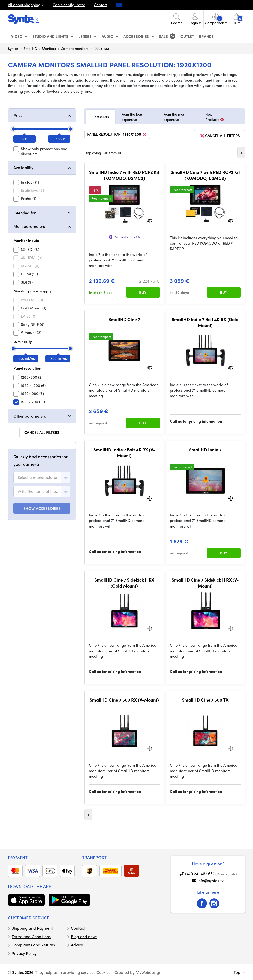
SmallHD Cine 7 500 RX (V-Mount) (124, 700)
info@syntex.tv (211, 881)
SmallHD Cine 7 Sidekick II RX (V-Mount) (205, 583)
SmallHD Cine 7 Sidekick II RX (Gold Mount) (124, 583)
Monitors (49, 48)
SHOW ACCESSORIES (42, 508)
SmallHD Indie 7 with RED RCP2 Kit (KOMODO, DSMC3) (124, 175)
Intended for (24, 213)
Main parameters (29, 226)
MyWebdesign (148, 972)
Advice (77, 945)
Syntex (13, 48)
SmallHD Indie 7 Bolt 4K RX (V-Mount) (124, 453)
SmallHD (30, 48)
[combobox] (42, 477)
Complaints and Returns (33, 945)
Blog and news (84, 936)
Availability (23, 168)
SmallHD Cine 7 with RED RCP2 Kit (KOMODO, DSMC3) (205, 175)
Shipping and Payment (32, 928)
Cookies (103, 972)
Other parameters (30, 416)
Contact (101, 5)
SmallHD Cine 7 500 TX (205, 700)
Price (18, 115)
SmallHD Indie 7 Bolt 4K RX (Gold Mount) (205, 322)
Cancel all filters (42, 432)
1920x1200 (135, 135)
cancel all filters (220, 136)
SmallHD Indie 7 (205, 450)
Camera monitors (75, 48)
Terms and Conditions (31, 936)
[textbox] (38, 477)
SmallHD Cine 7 (124, 319)
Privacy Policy (24, 953)
